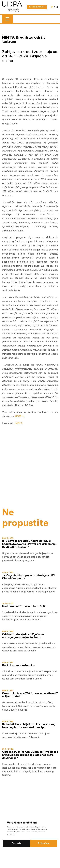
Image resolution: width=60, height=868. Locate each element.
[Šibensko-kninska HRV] (30, 446)
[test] (30, 483)
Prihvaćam (44, 843)
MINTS (19, 423)
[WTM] (30, 489)
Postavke (16, 843)
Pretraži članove (37, 7)
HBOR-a (20, 416)
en (57, 7)
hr (52, 7)
